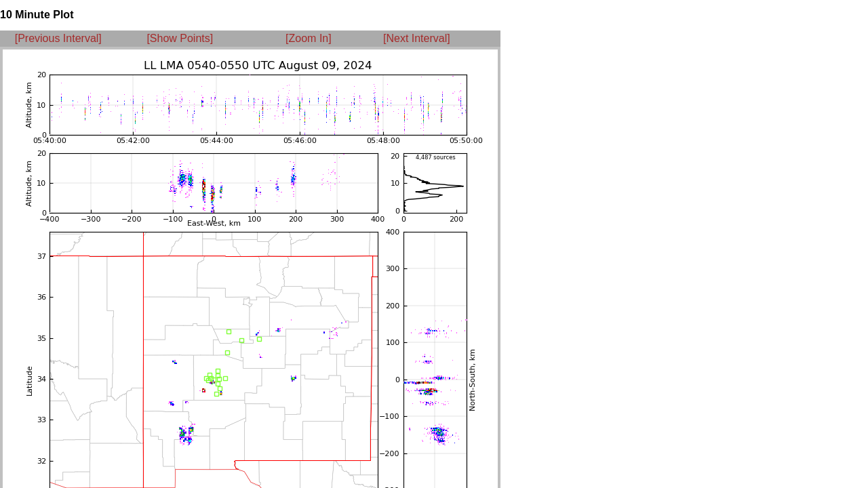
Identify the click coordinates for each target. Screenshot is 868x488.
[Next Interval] (417, 38)
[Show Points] (180, 38)
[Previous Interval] (58, 38)
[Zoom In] (309, 38)
